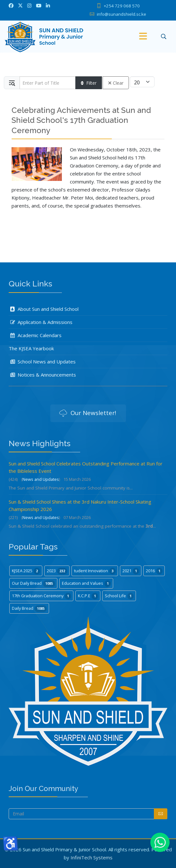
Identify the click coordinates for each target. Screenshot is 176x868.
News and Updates (41, 479)
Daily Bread (29, 608)
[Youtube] (39, 5)
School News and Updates (42, 362)
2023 (57, 571)
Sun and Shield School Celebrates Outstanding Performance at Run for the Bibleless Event (86, 467)
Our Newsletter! (88, 413)
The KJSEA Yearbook (31, 348)
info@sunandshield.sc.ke (122, 14)
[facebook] (11, 5)
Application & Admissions (41, 322)
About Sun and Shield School (44, 309)
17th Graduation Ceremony (42, 596)
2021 (131, 571)
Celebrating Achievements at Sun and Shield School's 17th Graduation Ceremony (81, 120)
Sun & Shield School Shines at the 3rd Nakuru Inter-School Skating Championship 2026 (80, 505)
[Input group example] (48, 83)
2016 (154, 571)
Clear (116, 83)
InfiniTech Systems (92, 857)
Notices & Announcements (42, 375)
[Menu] (143, 37)
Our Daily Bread (34, 583)
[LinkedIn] (48, 5)
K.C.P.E (88, 596)
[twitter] (20, 5)
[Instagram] (29, 5)
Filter (89, 83)
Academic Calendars (35, 335)
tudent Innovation (95, 571)
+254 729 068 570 (122, 6)
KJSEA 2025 (26, 571)
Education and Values (86, 583)
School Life (119, 596)
